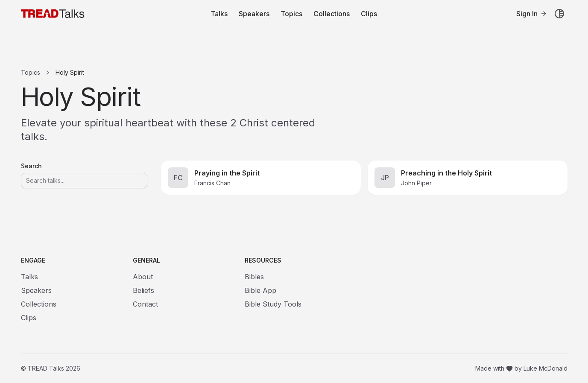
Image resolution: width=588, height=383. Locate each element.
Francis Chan (212, 183)
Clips (369, 14)
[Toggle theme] (559, 14)
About (143, 277)
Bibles (254, 277)
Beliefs (143, 290)
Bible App (260, 290)
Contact (145, 304)
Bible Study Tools (273, 304)
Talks (219, 14)
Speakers (254, 14)
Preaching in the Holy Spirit (446, 173)
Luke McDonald (546, 368)
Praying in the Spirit (227, 173)
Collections (332, 14)
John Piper (416, 183)
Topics (291, 14)
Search (31, 166)
